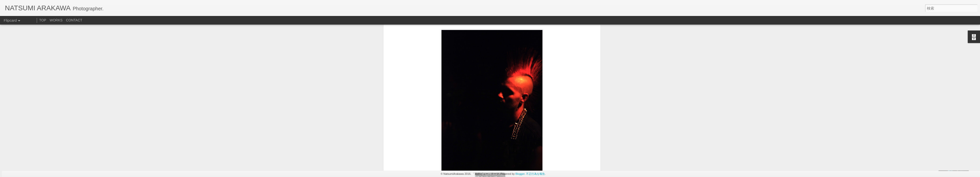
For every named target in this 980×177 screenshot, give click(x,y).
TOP (43, 20)
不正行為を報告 (535, 174)
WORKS (56, 20)
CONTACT (74, 20)
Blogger (520, 174)
